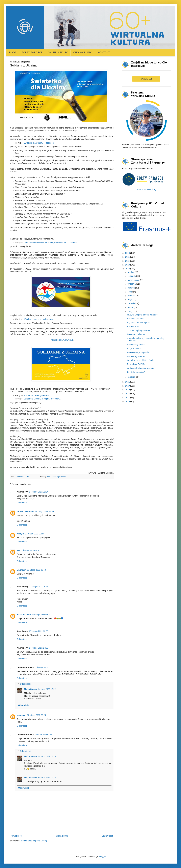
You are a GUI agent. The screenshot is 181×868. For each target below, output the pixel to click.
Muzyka (21, 534)
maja (130, 300)
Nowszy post (16, 836)
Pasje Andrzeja (134, 348)
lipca (130, 292)
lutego (131, 311)
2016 (128, 401)
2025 (128, 257)
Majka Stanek (31, 689)
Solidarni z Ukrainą (136, 319)
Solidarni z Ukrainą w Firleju (36, 395)
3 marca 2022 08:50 (43, 735)
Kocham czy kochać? (137, 345)
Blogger (102, 857)
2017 (128, 398)
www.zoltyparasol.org (147, 189)
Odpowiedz (22, 503)
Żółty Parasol (32, 53)
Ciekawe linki (83, 53)
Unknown (21, 570)
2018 (128, 394)
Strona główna (62, 836)
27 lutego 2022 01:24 (39, 492)
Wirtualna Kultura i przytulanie (140, 368)
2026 (128, 253)
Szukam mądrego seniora (139, 330)
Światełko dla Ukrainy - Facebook (39, 143)
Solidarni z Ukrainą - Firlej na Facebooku (42, 399)
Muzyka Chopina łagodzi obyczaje (142, 315)
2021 (128, 382)
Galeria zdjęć (58, 53)
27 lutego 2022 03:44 (35, 534)
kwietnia (131, 303)
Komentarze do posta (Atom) (34, 841)
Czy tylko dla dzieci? (136, 372)
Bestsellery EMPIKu (136, 364)
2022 (128, 269)
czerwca (132, 296)
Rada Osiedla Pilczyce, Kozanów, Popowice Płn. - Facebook (51, 243)
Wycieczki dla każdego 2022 (140, 323)
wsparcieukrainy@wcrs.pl (62, 340)
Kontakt (104, 53)
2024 (128, 261)
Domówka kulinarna (136, 334)
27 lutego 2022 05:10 (30, 550)
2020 (128, 386)
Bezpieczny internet (136, 356)
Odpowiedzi (25, 684)
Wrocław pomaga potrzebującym (38, 319)
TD (18, 550)
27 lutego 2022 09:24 (41, 615)
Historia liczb (133, 327)
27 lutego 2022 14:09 (39, 648)
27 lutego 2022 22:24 (36, 715)
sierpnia (131, 288)
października (134, 280)
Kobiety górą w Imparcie (138, 352)
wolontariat (52, 477)
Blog (13, 53)
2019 (128, 390)
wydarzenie (62, 477)
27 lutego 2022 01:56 (44, 511)
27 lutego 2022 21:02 (44, 667)
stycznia (131, 377)
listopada (132, 276)
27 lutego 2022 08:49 (36, 570)
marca (131, 307)
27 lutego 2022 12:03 (39, 631)
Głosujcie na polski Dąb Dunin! (141, 360)
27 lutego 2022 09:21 (39, 587)
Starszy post (107, 836)
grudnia (131, 272)
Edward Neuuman (25, 511)
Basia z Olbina (24, 615)
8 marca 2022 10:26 (47, 778)
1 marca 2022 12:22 (47, 689)
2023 (128, 265)
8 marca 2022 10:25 (47, 756)
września (132, 284)
